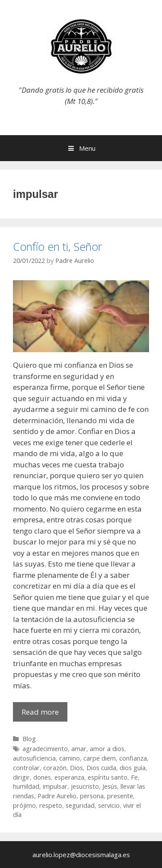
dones (42, 777)
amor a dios (107, 749)
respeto (51, 805)
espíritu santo (108, 777)
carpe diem (100, 758)
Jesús (110, 786)
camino (70, 758)
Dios (76, 768)
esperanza (69, 777)
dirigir (21, 777)
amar (79, 749)
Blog (29, 739)
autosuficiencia (34, 758)
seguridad (80, 805)
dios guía (133, 768)
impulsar (55, 786)
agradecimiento (45, 749)
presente (120, 796)
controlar (26, 768)
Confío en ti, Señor (57, 246)
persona (92, 796)
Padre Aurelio (57, 796)
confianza (133, 758)
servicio (109, 805)
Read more (44, 714)
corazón (55, 768)
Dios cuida (101, 768)
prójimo (24, 805)
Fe (134, 777)
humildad (26, 786)
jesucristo (85, 786)
